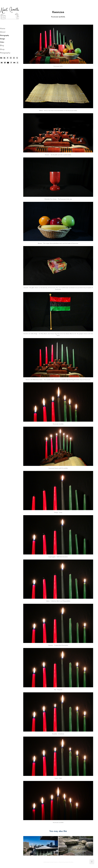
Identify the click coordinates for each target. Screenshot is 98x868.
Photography (4, 35)
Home (3, 28)
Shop (2, 49)
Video (2, 42)
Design (2, 39)
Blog (2, 45)
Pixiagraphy (5, 53)
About (3, 32)
